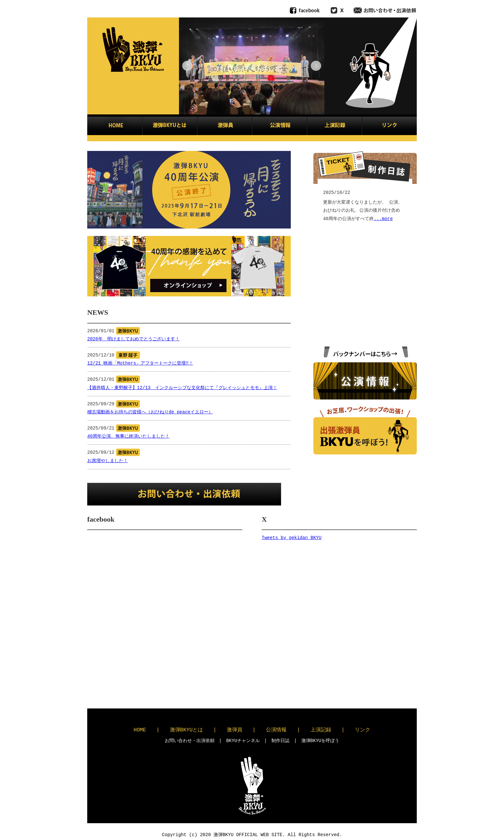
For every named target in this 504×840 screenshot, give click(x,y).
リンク (362, 730)
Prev (187, 66)
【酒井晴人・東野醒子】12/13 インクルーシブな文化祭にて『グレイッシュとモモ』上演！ (182, 388)
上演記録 (321, 730)
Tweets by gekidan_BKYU (292, 538)
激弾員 (235, 730)
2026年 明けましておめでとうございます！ (133, 339)
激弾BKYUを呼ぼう (320, 741)
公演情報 (276, 730)
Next (316, 66)
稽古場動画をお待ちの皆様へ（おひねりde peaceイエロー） (150, 412)
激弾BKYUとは (186, 730)
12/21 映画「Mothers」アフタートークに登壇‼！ (140, 363)
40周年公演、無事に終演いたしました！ (128, 436)
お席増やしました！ (108, 461)
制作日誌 (280, 741)
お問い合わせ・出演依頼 (190, 741)
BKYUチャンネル (243, 741)
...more (383, 219)
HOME (140, 730)
